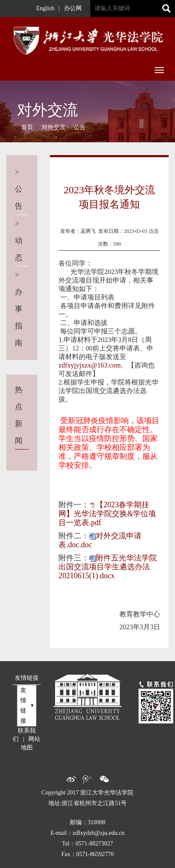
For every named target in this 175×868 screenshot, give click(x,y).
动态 (21, 240)
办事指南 (21, 309)
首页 (27, 127)
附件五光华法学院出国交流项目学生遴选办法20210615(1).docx (108, 567)
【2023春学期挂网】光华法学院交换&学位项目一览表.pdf (107, 514)
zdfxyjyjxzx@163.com (90, 365)
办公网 (73, 8)
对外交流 (53, 127)
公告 (80, 127)
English (45, 8)
